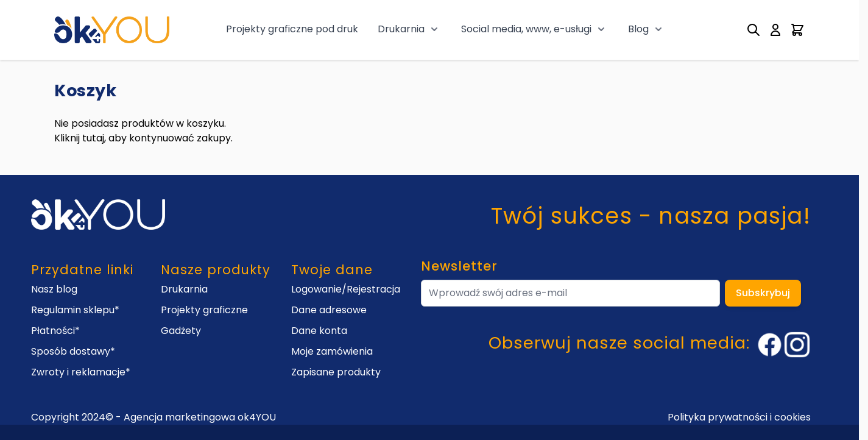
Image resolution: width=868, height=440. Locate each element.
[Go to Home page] (112, 30)
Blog (638, 29)
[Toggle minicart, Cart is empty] (797, 30)
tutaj (93, 138)
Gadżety (181, 331)
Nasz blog (54, 289)
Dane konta (319, 331)
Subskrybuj (763, 293)
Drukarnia (401, 29)
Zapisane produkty (336, 372)
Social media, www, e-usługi (526, 29)
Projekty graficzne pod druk (292, 29)
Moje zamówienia (332, 351)
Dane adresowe (329, 310)
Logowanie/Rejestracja (346, 289)
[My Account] (775, 30)
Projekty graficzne (204, 310)
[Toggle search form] (753, 30)
